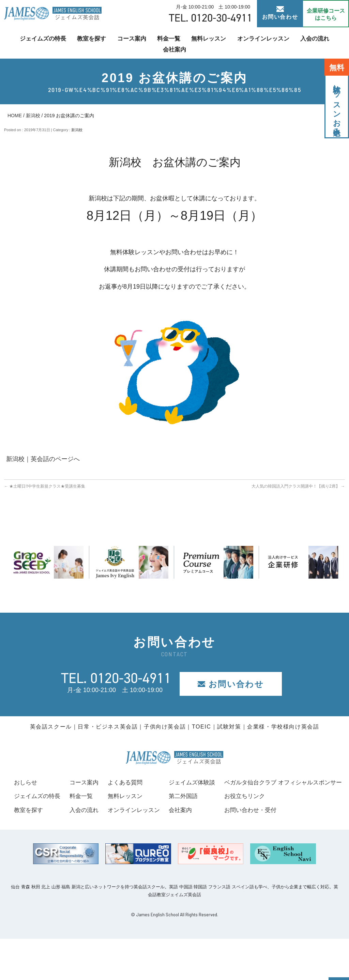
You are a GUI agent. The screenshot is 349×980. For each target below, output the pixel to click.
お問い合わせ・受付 (42, 851)
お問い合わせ (280, 13)
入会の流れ (292, 43)
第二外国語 (308, 796)
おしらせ (26, 782)
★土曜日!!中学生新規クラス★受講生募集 (45, 486)
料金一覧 (153, 43)
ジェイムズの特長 (32, 43)
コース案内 (117, 43)
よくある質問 (208, 782)
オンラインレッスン (243, 43)
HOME (15, 116)
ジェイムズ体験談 (317, 782)
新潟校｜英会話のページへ (43, 459)
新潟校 (33, 116)
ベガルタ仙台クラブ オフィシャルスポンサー (76, 824)
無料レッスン (191, 43)
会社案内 (328, 43)
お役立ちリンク (35, 837)
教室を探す (79, 43)
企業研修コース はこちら (326, 14)
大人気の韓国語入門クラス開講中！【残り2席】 (298, 486)
